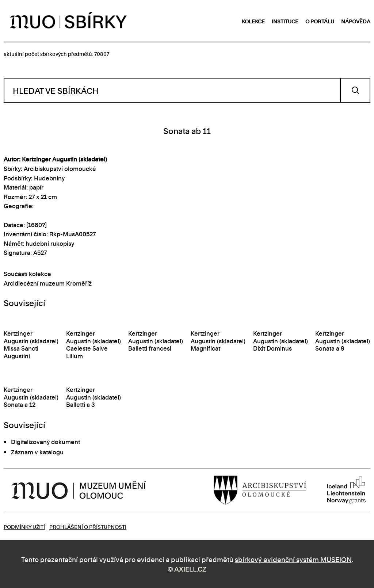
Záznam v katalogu (37, 452)
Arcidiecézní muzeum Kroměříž (48, 283)
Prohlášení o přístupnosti (88, 526)
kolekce (253, 21)
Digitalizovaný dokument (45, 442)
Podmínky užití (24, 526)
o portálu (320, 21)
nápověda (356, 21)
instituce (285, 21)
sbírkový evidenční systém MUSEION (293, 559)
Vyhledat (355, 90)
